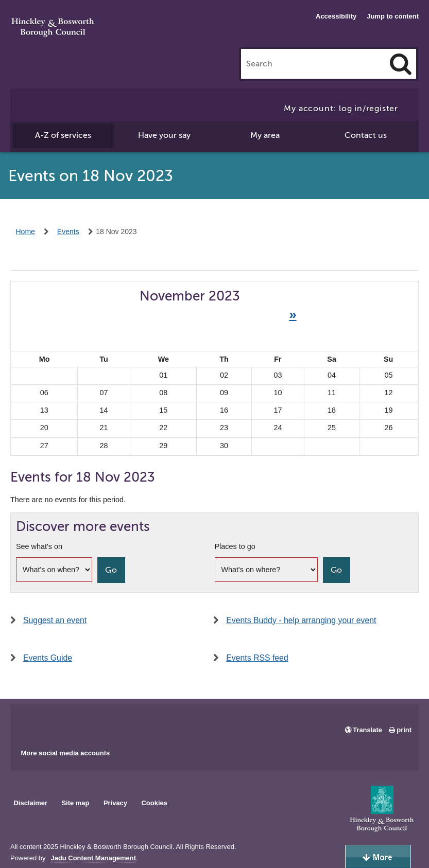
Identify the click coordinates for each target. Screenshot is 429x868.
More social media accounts (65, 753)
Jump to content (393, 16)
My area (265, 135)
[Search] (401, 64)
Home (25, 232)
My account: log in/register (341, 109)
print (404, 730)
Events (68, 232)
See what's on (39, 546)
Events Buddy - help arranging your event (301, 620)
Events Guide (48, 658)
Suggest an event (55, 620)
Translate (367, 730)
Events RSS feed (257, 658)
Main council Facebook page (29, 723)
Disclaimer (30, 803)
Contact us (366, 135)
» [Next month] (293, 314)
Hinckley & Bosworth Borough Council (53, 28)
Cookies (155, 803)
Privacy (115, 803)
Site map (75, 803)
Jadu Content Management (93, 858)
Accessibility (336, 16)
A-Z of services (63, 135)
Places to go (235, 546)
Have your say (164, 135)
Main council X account (61, 723)
